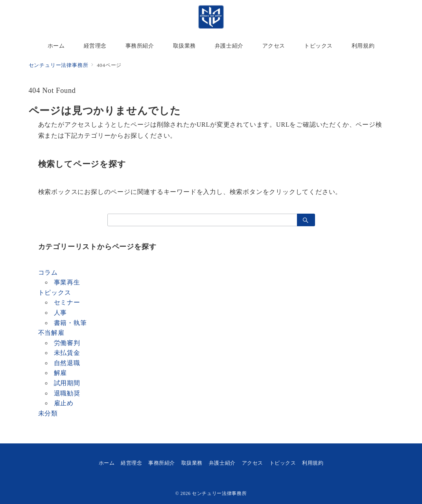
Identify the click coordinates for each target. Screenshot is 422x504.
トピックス (55, 293)
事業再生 (67, 282)
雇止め (64, 403)
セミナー (67, 302)
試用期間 (67, 383)
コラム (48, 272)
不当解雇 (51, 333)
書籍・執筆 (70, 323)
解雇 (61, 373)
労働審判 (67, 343)
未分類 (48, 413)
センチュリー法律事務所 (219, 494)
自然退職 (67, 363)
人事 (61, 313)
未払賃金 (67, 353)
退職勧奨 (67, 393)
